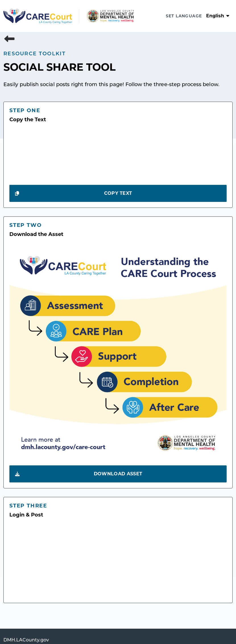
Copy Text (74, 193)
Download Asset (79, 474)
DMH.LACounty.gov (26, 640)
